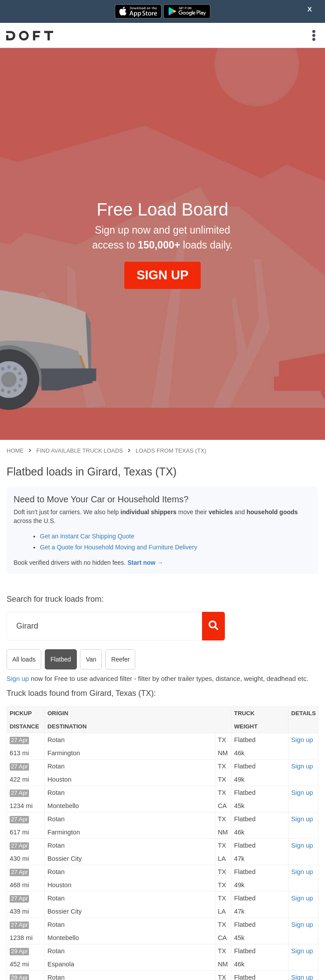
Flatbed (61, 659)
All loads (24, 659)
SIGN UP (162, 275)
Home (15, 451)
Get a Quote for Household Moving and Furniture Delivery (119, 547)
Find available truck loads (80, 451)
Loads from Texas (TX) (171, 451)
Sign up (18, 678)
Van (91, 659)
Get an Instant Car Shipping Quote (87, 536)
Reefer (120, 659)
